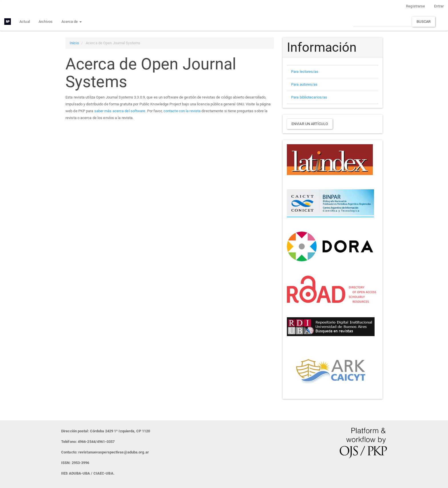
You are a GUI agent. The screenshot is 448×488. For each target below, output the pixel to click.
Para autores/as (304, 84)
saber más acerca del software (120, 111)
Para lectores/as (305, 72)
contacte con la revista (182, 111)
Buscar (424, 22)
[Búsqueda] (382, 22)
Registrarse (415, 6)
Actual (25, 22)
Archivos (46, 22)
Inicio (74, 43)
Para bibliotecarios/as (309, 97)
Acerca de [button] (72, 22)
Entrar (439, 6)
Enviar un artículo (310, 124)
